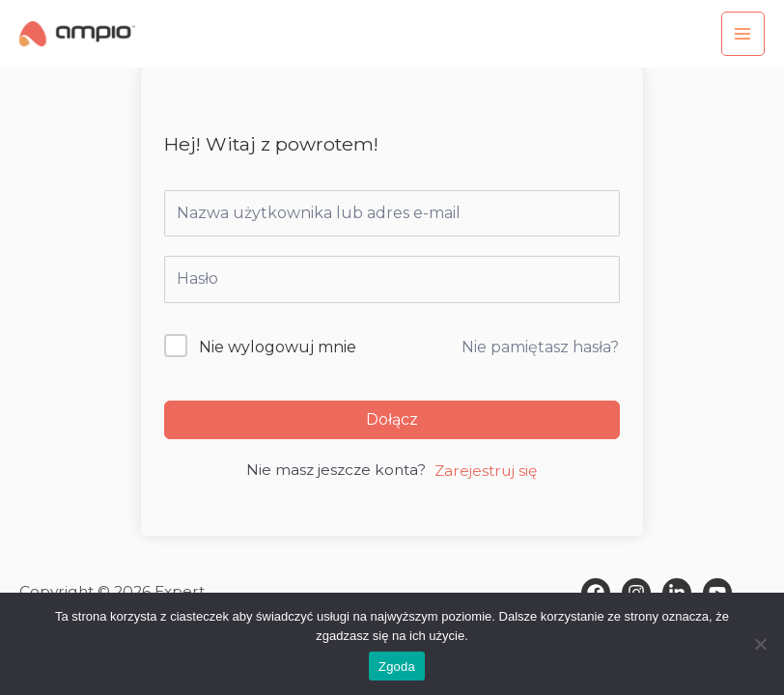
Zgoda (397, 667)
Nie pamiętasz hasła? (540, 347)
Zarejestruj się (486, 471)
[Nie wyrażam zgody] (760, 644)
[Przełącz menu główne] (743, 33)
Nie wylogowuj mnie (278, 347)
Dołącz (392, 419)
